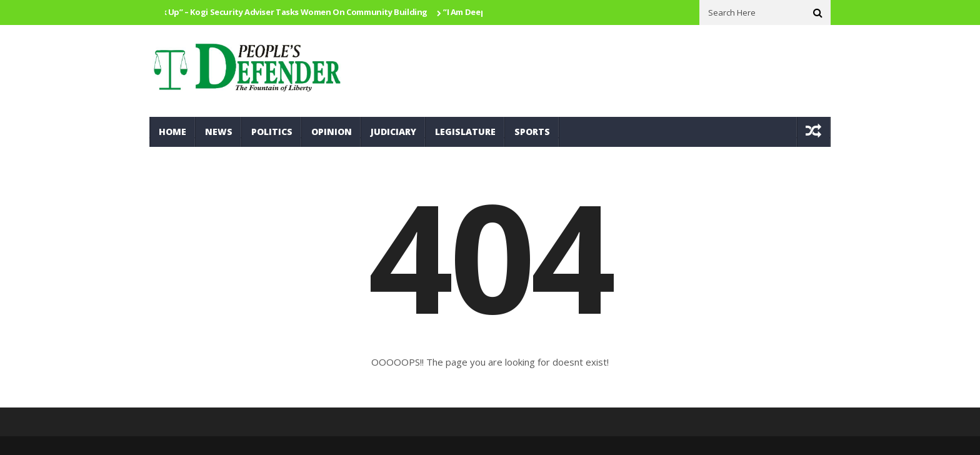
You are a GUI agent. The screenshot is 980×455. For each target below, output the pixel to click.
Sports (532, 132)
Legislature (465, 132)
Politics (272, 132)
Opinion (332, 132)
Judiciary (393, 132)
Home (172, 132)
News (219, 132)
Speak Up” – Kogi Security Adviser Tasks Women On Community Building (287, 12)
